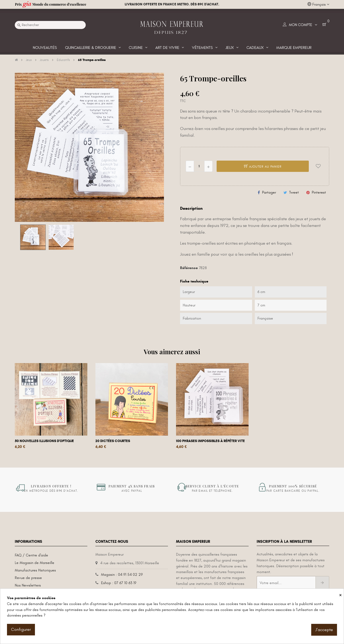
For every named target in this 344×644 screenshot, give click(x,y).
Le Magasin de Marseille (35, 563)
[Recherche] (50, 25)
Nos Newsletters (28, 585)
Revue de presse (28, 578)
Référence (189, 268)
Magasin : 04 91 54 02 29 (122, 575)
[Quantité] (199, 166)
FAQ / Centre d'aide (31, 555)
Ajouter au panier (263, 167)
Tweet (294, 192)
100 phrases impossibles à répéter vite (210, 441)
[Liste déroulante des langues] (318, 5)
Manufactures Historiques (35, 570)
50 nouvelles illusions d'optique (44, 441)
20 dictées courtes (113, 441)
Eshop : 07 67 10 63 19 (119, 583)
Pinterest (319, 192)
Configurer (21, 629)
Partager (269, 192)
